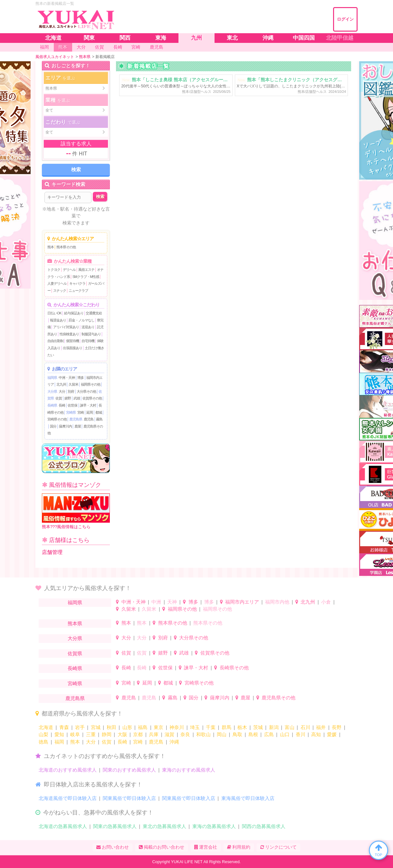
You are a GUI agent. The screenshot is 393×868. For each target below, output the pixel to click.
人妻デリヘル (57, 283)
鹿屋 (78, 426)
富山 (290, 727)
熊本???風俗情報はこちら (76, 511)
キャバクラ (77, 283)
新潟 (274, 727)
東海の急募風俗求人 (214, 826)
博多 (81, 378)
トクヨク (54, 270)
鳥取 (237, 734)
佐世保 (72, 405)
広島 (269, 734)
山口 (285, 734)
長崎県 (52, 405)
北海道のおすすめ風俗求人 (68, 770)
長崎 (62, 405)
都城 (99, 412)
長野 (337, 727)
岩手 (80, 727)
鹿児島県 (76, 419)
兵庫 (154, 734)
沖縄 (174, 742)
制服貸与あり (91, 334)
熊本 (51, 247)
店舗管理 (52, 552)
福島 (143, 727)
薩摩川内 (65, 426)
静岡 (107, 734)
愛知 (59, 734)
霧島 (99, 419)
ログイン (345, 19)
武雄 (77, 398)
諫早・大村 (88, 405)
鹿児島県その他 (278, 698)
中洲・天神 (67, 378)
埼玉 (195, 727)
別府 (71, 391)
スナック (60, 291)
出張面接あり (72, 348)
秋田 (111, 727)
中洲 (156, 602)
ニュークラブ (78, 291)
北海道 (46, 727)
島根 (253, 734)
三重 (91, 734)
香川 (301, 734)
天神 (172, 602)
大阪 (122, 734)
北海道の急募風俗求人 (63, 826)
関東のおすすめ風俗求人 (129, 770)
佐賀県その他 (92, 398)
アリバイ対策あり (66, 327)
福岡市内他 (277, 602)
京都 (138, 734)
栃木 (242, 727)
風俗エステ (86, 270)
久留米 (73, 384)
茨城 (258, 727)
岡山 (222, 734)
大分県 (52, 391)
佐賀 (59, 398)
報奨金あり (58, 320)
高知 (316, 734)
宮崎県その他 (57, 419)
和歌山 (203, 734)
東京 (158, 727)
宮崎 (81, 412)
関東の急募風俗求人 (115, 826)
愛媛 (332, 734)
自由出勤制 (55, 341)
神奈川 (177, 727)
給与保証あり (74, 313)
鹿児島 (89, 419)
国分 (53, 426)
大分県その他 (86, 391)
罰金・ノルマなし (81, 320)
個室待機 (72, 341)
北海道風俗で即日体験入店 (68, 798)
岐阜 (75, 734)
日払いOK (54, 313)
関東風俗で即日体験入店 (129, 798)
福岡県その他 (91, 384)
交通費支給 (94, 313)
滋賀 (169, 734)
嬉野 (68, 398)
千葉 (211, 727)
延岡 (90, 412)
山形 (127, 727)
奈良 (185, 734)
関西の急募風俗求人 (264, 826)
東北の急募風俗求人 (164, 826)
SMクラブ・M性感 (86, 277)
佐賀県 (75, 653)
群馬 (226, 727)
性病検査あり (69, 334)
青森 (64, 727)
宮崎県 (71, 412)
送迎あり (88, 327)
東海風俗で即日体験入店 (248, 798)
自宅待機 (88, 341)
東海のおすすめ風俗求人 (189, 770)
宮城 (96, 727)
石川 (305, 727)
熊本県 (75, 623)
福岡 (59, 742)
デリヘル (69, 270)
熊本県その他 (66, 247)
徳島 (43, 742)
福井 (321, 727)
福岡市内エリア (242, 602)
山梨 (43, 734)
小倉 (326, 602)
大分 (62, 391)
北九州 (61, 384)
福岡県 (52, 378)
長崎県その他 (234, 668)
